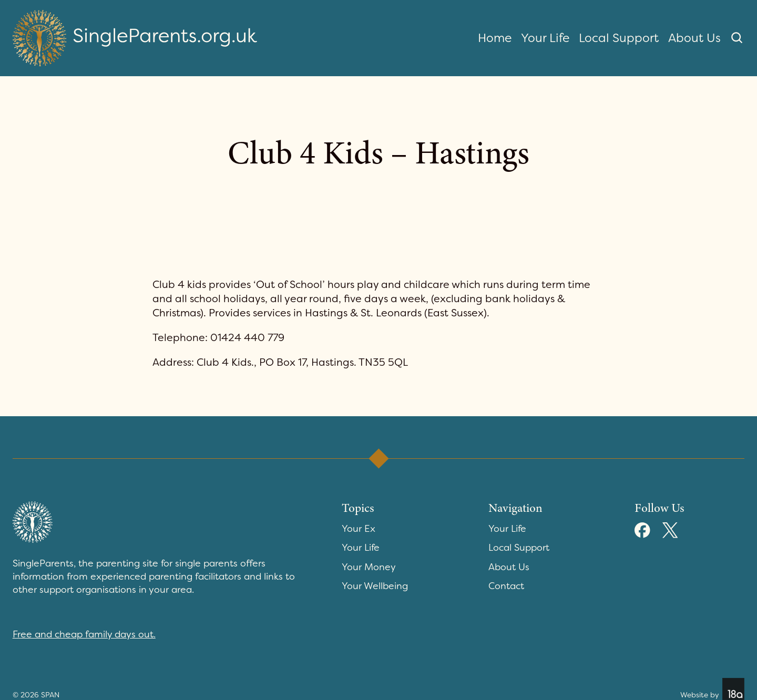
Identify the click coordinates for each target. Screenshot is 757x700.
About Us (694, 38)
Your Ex (359, 529)
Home (495, 38)
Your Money (369, 567)
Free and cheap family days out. (84, 634)
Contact (506, 586)
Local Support (619, 38)
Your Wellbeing (375, 586)
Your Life (545, 38)
